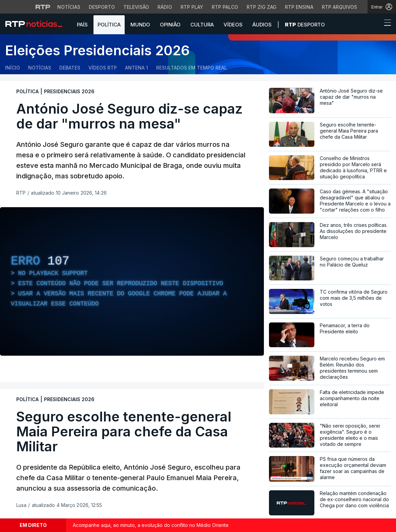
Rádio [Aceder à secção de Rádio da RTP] (165, 7)
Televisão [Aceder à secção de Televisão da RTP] (136, 7)
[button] (375, 24)
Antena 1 (137, 68)
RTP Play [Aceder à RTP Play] (192, 7)
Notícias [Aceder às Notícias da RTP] (69, 7)
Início (13, 68)
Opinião (170, 25)
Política (109, 25)
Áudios (262, 25)
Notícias (40, 68)
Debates (70, 68)
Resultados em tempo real (192, 68)
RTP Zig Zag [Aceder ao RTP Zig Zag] (262, 7)
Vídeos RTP (103, 68)
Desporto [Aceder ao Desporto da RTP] (102, 7)
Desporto (305, 25)
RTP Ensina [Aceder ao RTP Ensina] (299, 7)
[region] (132, 281)
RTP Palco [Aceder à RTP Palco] (225, 7)
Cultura (202, 25)
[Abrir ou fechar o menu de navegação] (385, 24)
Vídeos (233, 25)
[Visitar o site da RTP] (43, 7)
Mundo (140, 25)
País (82, 25)
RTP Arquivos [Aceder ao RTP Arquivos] (339, 7)
